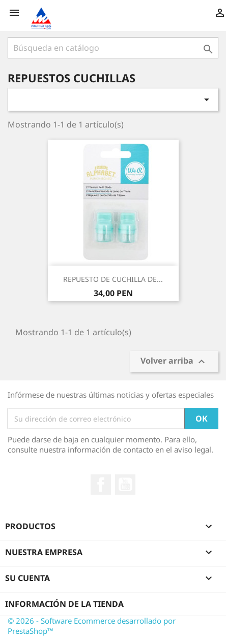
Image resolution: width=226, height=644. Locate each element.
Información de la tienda (64, 604)
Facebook (101, 485)
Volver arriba (174, 362)
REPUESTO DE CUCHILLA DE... (113, 279)
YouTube (125, 485)
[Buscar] (113, 48)
